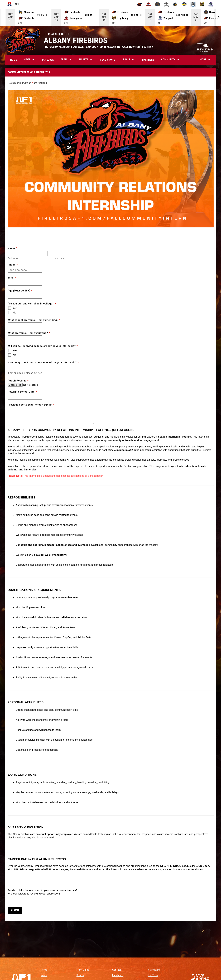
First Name (13, 258)
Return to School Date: (21, 392)
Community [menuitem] (170, 60)
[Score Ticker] (110, 17)
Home (44, 970)
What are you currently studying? (28, 333)
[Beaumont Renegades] (149, 4)
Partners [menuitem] (148, 60)
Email (11, 278)
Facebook (117, 975)
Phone (12, 265)
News (44, 975)
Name (11, 248)
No (12, 313)
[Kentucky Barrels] (157, 4)
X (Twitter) (154, 970)
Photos (80, 975)
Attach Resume (17, 381)
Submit (15, 910)
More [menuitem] (205, 60)
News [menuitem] (29, 60)
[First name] (28, 254)
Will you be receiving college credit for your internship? (42, 346)
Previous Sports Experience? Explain (30, 405)
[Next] (218, 17)
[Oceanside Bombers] (193, 4)
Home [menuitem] (14, 60)
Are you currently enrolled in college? (31, 304)
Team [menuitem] (66, 60)
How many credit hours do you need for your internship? (42, 362)
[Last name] (74, 254)
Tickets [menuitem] (86, 60)
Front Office (83, 970)
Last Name (59, 258)
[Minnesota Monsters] (175, 4)
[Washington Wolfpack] (211, 4)
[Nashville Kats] (184, 4)
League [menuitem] (128, 60)
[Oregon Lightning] (202, 4)
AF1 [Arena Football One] (13, 4)
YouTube (153, 975)
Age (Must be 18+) (19, 291)
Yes (13, 308)
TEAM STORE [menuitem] (109, 60)
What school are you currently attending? (33, 320)
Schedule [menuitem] (48, 60)
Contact (117, 970)
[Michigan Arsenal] (166, 4)
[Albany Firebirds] (140, 4)
